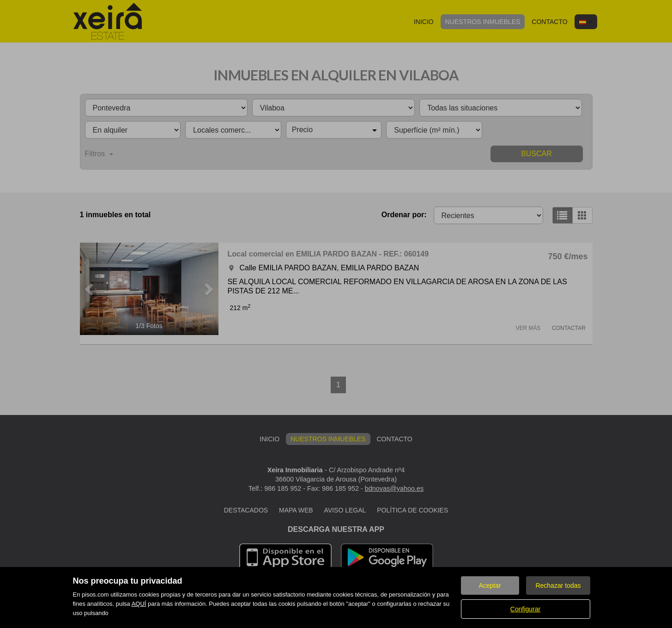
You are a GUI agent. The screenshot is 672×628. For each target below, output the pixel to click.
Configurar (525, 609)
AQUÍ (139, 604)
